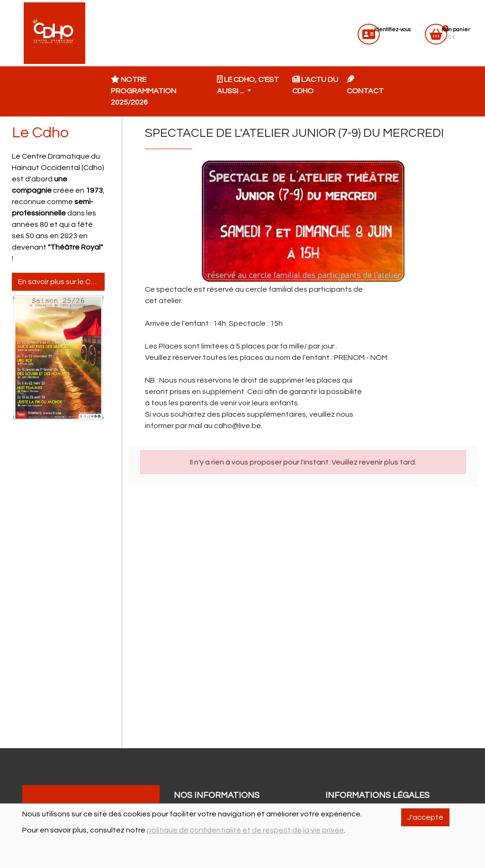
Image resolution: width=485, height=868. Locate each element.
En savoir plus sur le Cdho (61, 282)
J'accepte (425, 817)
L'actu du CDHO (315, 85)
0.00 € (456, 33)
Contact (365, 85)
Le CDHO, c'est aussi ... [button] (248, 85)
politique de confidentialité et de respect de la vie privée (245, 830)
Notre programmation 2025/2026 (144, 91)
